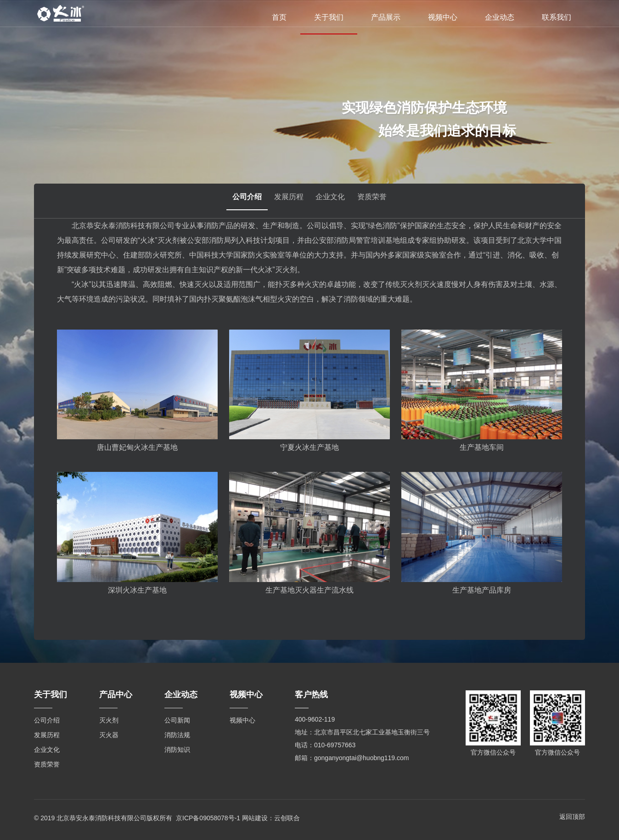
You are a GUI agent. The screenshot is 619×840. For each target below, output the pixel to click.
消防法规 (177, 735)
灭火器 (109, 735)
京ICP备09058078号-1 (208, 817)
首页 (279, 17)
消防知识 (177, 750)
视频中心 (443, 17)
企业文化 (333, 201)
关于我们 (329, 17)
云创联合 (287, 817)
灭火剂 (109, 720)
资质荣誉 (381, 201)
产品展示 (386, 17)
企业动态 (500, 17)
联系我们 (557, 17)
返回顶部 (572, 817)
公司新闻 (177, 720)
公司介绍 (238, 201)
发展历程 (286, 201)
